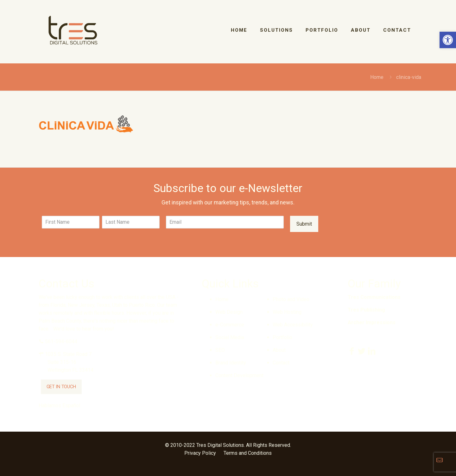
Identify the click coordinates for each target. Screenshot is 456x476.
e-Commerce (230, 325)
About (279, 350)
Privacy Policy (200, 453)
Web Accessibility (293, 325)
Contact (281, 363)
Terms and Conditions (248, 453)
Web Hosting (287, 312)
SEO (220, 350)
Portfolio (282, 337)
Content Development (239, 375)
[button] (448, 40)
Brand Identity (231, 363)
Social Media (230, 337)
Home (377, 77)
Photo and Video (291, 299)
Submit (304, 224)
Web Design (229, 312)
